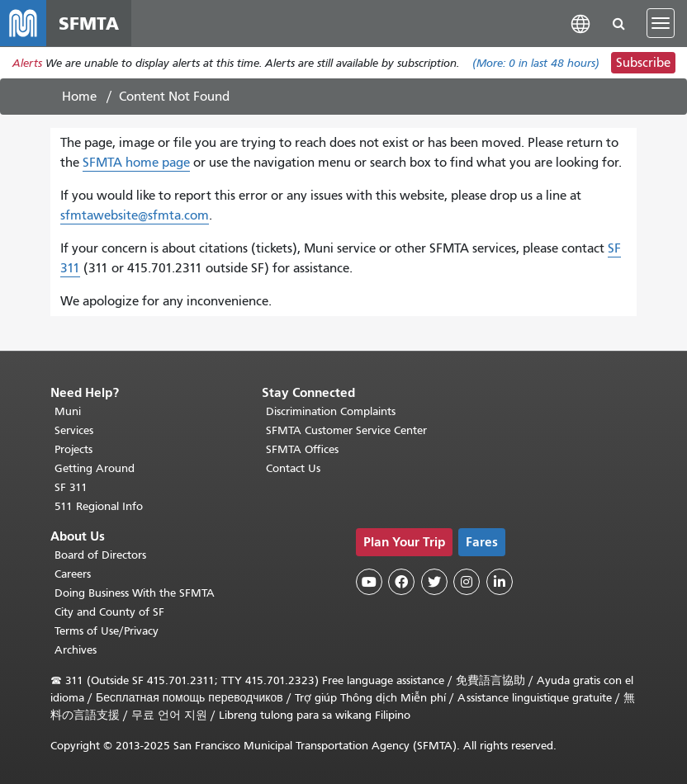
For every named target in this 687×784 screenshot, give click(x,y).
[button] (580, 23)
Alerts (27, 63)
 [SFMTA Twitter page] (434, 582)
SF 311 (71, 487)
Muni (68, 411)
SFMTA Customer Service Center (346, 430)
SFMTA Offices (302, 449)
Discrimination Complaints (331, 411)
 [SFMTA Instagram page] (467, 582)
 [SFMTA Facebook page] (401, 582)
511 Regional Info (99, 506)
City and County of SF (109, 612)
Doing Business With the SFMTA (135, 593)
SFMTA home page (136, 163)
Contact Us (293, 468)
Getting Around (95, 468)
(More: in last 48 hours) (536, 63)
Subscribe (643, 63)
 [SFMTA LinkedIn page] (500, 582)
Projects (73, 449)
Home (79, 97)
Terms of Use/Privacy (107, 631)
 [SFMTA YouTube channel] (369, 582)
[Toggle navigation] (661, 23)
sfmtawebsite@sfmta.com (135, 215)
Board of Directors (100, 555)
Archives (76, 650)
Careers (73, 574)
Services (74, 430)
